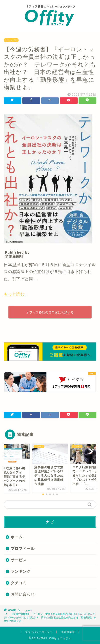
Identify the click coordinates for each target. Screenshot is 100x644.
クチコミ (19, 583)
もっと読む (14, 294)
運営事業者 (68, 632)
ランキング (21, 571)
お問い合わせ (23, 594)
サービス (19, 560)
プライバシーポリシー (39, 632)
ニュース (11, 40)
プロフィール (23, 548)
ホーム (17, 537)
